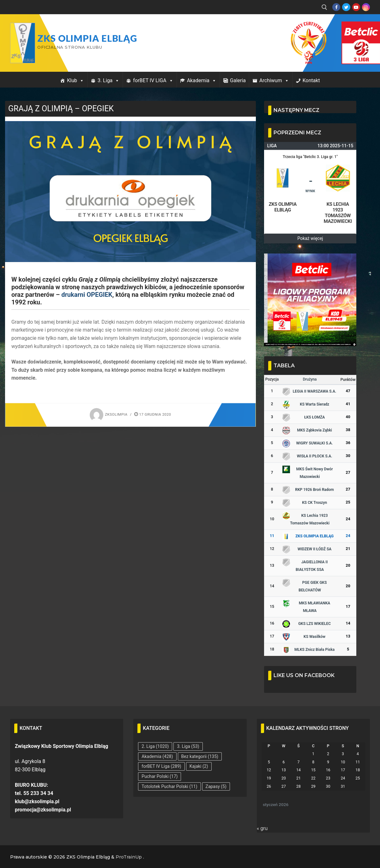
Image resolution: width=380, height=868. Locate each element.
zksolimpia (109, 414)
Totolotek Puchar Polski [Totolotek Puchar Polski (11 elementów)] (169, 786)
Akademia (202, 80)
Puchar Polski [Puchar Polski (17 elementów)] (160, 776)
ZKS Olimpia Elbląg (87, 38)
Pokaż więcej (310, 238)
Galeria (238, 80)
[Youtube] (356, 7)
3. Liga (109, 80)
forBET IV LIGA (153, 80)
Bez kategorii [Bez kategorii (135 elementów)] (200, 756)
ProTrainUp (129, 857)
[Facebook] (336, 7)
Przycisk (353, 28)
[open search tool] (324, 7)
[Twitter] (346, 7)
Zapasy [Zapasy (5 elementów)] (216, 786)
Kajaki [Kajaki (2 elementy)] (199, 766)
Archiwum (274, 80)
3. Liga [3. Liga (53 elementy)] (188, 746)
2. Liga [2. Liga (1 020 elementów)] (155, 746)
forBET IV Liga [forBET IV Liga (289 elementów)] (161, 766)
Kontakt (311, 80)
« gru (262, 828)
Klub (75, 80)
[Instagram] (366, 7)
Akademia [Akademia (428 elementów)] (157, 756)
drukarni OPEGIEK (87, 295)
